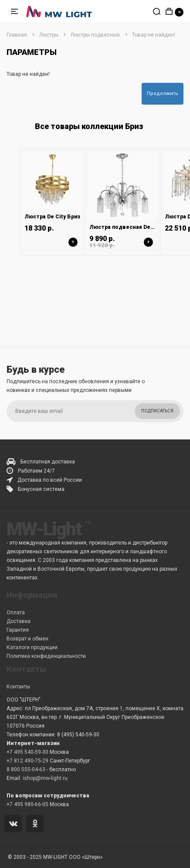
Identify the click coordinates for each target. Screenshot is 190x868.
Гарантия (18, 630)
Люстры (49, 35)
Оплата (16, 613)
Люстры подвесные (95, 35)
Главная (17, 35)
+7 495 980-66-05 (27, 804)
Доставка (19, 621)
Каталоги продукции (32, 647)
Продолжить (163, 94)
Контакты (18, 687)
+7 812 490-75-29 (27, 761)
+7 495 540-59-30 (27, 752)
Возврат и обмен (27, 639)
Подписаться (157, 411)
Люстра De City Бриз (52, 217)
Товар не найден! (154, 35)
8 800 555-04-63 (26, 769)
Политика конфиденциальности (46, 656)
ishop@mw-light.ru (45, 778)
